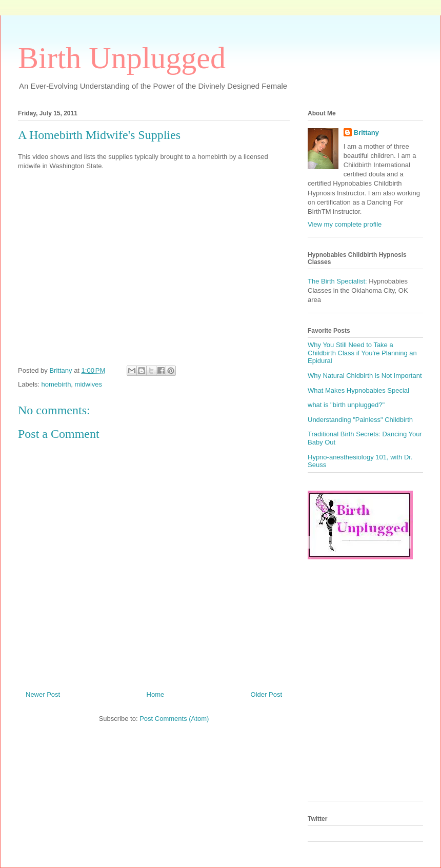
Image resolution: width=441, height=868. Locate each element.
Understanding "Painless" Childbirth (360, 420)
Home (156, 694)
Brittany (366, 133)
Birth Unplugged (122, 58)
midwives (88, 384)
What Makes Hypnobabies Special (358, 390)
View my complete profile (345, 224)
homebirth (56, 384)
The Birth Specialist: (337, 281)
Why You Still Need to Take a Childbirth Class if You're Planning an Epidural (362, 353)
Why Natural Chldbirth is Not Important (365, 376)
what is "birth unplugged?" (346, 405)
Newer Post (43, 694)
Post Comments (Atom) (174, 719)
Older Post (266, 694)
